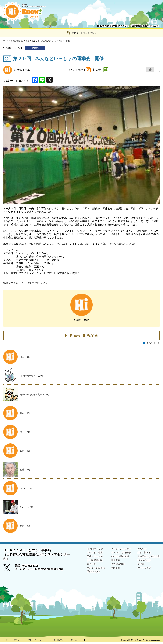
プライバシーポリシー (42, 642)
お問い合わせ (83, 642)
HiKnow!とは (142, 563)
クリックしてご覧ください (36, 283)
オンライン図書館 (89, 571)
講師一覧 (83, 567)
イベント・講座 (87, 555)
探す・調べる (142, 555)
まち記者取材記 (18, 41)
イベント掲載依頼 (115, 559)
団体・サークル (87, 559)
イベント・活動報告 (117, 555)
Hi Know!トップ (87, 551)
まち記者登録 (113, 567)
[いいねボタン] (150, 69)
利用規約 (65, 642)
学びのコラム (86, 575)
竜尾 (29, 41)
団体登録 (110, 563)
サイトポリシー (15, 642)
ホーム (6, 41)
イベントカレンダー (117, 551)
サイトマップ (142, 571)
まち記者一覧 (152, 343)
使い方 (138, 567)
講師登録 (110, 571)
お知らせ (139, 551)
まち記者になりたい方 (147, 559)
